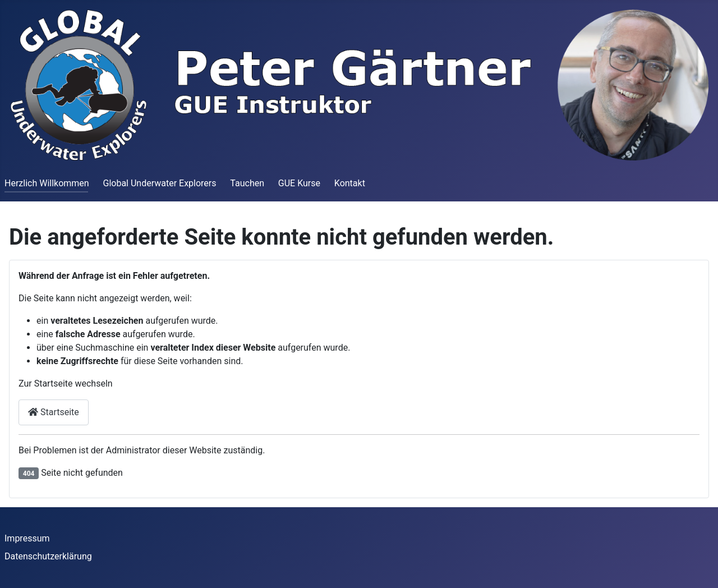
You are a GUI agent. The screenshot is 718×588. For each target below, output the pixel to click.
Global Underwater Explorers (159, 183)
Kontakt (350, 183)
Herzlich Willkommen (47, 183)
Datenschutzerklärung (48, 556)
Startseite (54, 412)
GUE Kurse (299, 183)
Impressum (27, 538)
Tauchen (247, 183)
